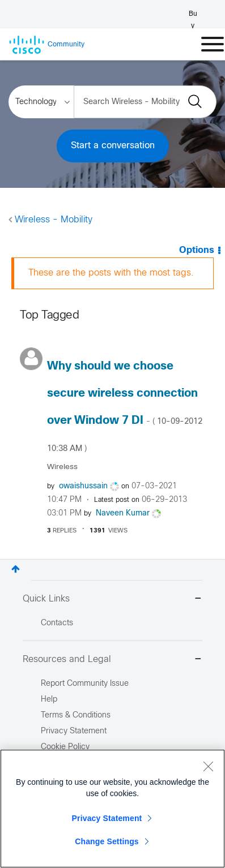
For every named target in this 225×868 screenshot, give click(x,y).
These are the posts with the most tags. (111, 273)
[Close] (208, 766)
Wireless (62, 467)
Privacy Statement (107, 818)
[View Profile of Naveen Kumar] (123, 514)
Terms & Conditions (76, 716)
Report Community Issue (85, 684)
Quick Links (112, 600)
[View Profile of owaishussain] (83, 486)
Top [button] (16, 569)
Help (49, 700)
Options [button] (197, 250)
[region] (112, 809)
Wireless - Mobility (54, 220)
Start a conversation (113, 146)
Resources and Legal (112, 660)
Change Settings (107, 841)
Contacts (57, 623)
